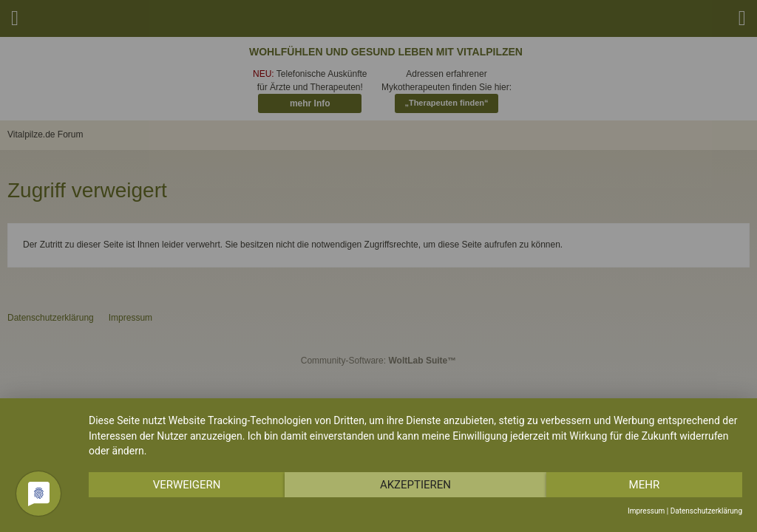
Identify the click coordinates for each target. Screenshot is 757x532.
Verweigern (187, 485)
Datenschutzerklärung (706, 511)
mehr (645, 485)
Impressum (646, 511)
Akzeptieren (415, 485)
